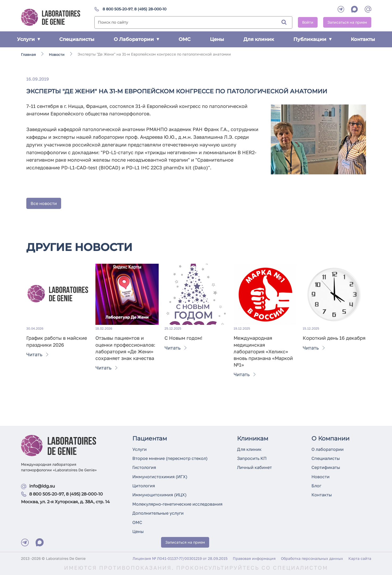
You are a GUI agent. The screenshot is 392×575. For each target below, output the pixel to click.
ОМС (185, 39)
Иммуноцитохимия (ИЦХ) (159, 495)
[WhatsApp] (354, 9)
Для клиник (259, 39)
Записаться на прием (347, 22)
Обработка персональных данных (312, 558)
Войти (308, 22)
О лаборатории (328, 449)
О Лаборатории (136, 39)
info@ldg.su (42, 486)
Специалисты (77, 39)
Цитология (144, 486)
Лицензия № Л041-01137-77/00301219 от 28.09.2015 (180, 558)
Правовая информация (254, 558)
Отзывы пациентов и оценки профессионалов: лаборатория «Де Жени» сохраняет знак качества (125, 348)
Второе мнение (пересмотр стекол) (170, 458)
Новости (321, 477)
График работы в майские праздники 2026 (57, 341)
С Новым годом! (183, 338)
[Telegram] (341, 9)
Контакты (363, 39)
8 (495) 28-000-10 (150, 9)
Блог (316, 486)
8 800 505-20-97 (117, 9)
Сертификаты (326, 467)
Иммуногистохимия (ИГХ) (160, 477)
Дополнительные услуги (158, 513)
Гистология (144, 467)
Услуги (29, 39)
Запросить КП (252, 458)
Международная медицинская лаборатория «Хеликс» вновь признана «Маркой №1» (263, 351)
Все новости (44, 203)
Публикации (313, 39)
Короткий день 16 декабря (334, 338)
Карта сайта (360, 558)
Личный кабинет (254, 467)
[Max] (40, 542)
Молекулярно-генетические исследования (177, 504)
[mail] (368, 9)
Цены (217, 39)
